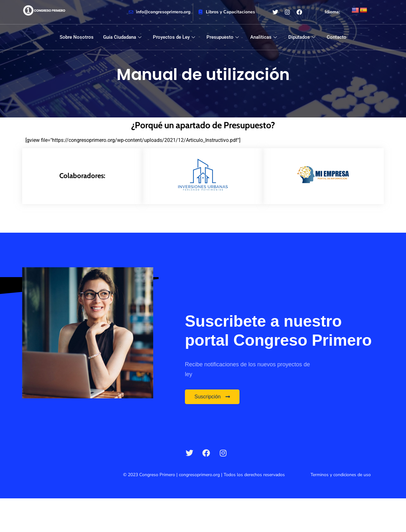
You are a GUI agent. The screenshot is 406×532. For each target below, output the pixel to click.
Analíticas (264, 37)
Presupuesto (223, 37)
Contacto (337, 37)
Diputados (302, 37)
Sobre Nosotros (77, 37)
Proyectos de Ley (174, 37)
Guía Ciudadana (122, 37)
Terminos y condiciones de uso (341, 475)
